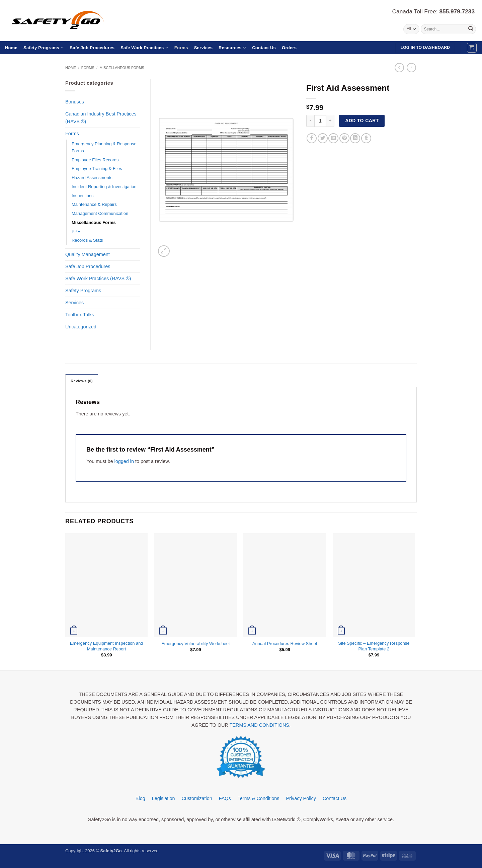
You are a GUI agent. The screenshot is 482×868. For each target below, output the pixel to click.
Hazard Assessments (92, 178)
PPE (76, 231)
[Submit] (470, 29)
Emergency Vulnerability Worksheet (195, 644)
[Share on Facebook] (312, 138)
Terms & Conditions (259, 798)
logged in (124, 461)
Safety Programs (44, 48)
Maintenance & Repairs (94, 204)
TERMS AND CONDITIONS (259, 725)
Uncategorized (81, 327)
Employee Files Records (95, 160)
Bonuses (75, 102)
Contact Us (264, 48)
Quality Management (88, 254)
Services (203, 48)
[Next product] (399, 68)
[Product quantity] (320, 121)
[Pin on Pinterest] (344, 138)
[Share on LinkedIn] (355, 138)
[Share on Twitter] (323, 138)
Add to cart (362, 121)
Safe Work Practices (144, 48)
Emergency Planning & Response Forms (104, 147)
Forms (181, 48)
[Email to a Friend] (333, 138)
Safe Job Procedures (92, 48)
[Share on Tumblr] (366, 138)
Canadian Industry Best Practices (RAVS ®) (101, 118)
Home (11, 48)
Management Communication (100, 213)
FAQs (225, 798)
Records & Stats (87, 240)
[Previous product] (411, 68)
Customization (197, 798)
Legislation (164, 798)
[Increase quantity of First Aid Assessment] (330, 121)
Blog (140, 798)
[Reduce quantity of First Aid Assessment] (310, 121)
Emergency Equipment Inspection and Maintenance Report (107, 646)
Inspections (83, 196)
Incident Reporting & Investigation (104, 187)
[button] (472, 48)
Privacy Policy (301, 798)
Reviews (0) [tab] (82, 381)
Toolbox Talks (80, 315)
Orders (289, 48)
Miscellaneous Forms (122, 68)
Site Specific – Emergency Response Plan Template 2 (374, 646)
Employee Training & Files (97, 169)
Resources (232, 48)
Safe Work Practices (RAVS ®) (98, 279)
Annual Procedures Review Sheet (285, 644)
